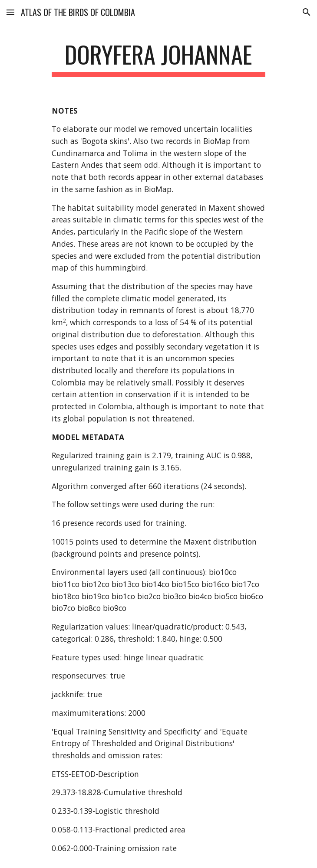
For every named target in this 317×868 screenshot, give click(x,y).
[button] (10, 12)
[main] (158, 59)
